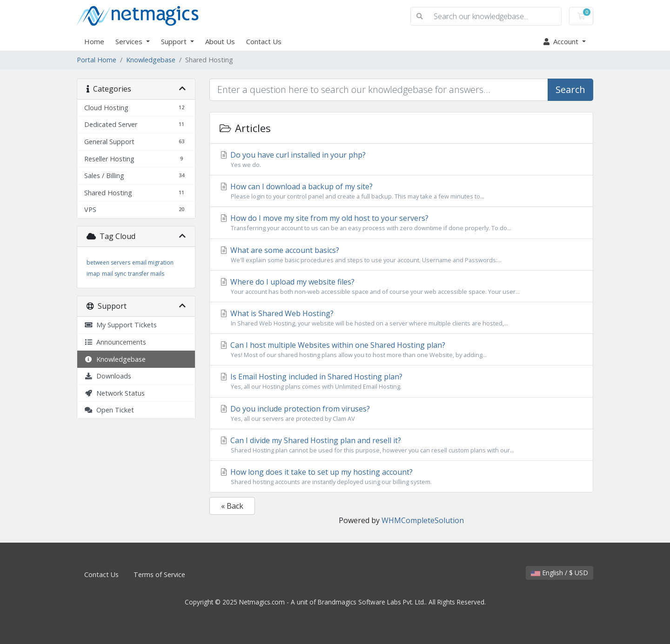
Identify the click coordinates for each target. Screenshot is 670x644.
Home (94, 41)
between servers (108, 262)
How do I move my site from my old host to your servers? (401, 223)
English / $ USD (559, 573)
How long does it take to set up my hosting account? (401, 477)
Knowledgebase (151, 60)
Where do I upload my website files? (401, 286)
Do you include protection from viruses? (401, 413)
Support (175, 41)
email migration (153, 262)
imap (93, 274)
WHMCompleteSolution (423, 520)
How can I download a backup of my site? (401, 191)
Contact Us (264, 41)
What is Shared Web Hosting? (401, 318)
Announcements (115, 342)
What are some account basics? (401, 255)
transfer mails (146, 274)
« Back (232, 506)
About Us (220, 41)
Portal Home (97, 60)
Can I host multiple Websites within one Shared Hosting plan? (401, 350)
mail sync (114, 274)
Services (130, 41)
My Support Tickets (121, 325)
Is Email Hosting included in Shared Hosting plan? (401, 381)
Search (570, 90)
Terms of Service (159, 574)
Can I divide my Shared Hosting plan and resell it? (401, 445)
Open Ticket (109, 410)
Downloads (108, 376)
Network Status (114, 393)
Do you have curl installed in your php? (401, 159)
